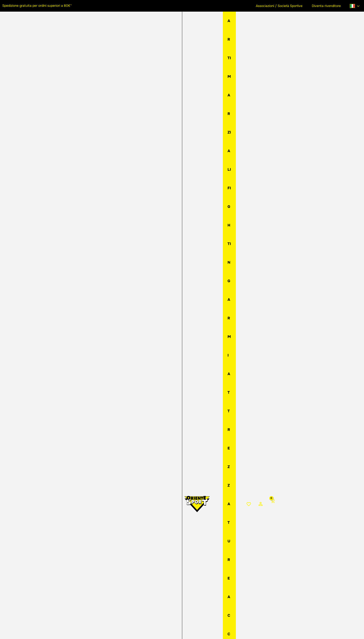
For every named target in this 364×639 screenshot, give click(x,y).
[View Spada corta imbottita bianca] (60, 256)
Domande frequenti (210, 589)
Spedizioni (203, 563)
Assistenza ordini (208, 579)
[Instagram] (56, 585)
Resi (197, 568)
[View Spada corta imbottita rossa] (26, 256)
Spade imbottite (214, 61)
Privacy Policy (117, 627)
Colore (172, 114)
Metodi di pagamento (212, 573)
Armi (194, 61)
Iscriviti (280, 601)
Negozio (180, 61)
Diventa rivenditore (328, 6)
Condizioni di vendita (212, 584)
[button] (57, 574)
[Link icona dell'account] (345, 23)
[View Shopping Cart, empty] (357, 23)
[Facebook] (47, 585)
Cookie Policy (139, 627)
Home (165, 61)
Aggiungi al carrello (255, 160)
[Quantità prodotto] (174, 146)
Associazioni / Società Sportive (283, 6)
